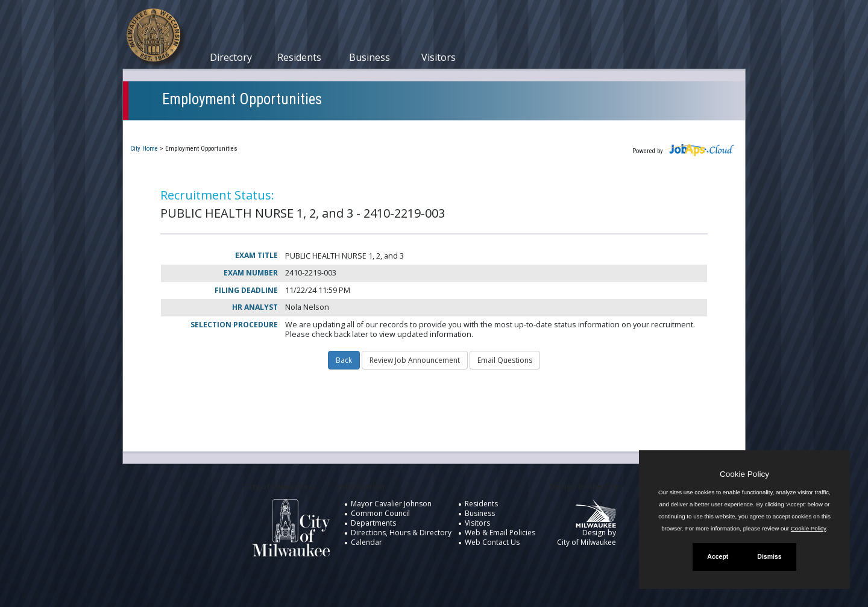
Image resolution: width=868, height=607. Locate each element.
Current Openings (174, 129)
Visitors (439, 57)
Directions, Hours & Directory (401, 533)
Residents (299, 57)
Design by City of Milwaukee (587, 527)
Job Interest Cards (417, 129)
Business (370, 57)
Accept (718, 556)
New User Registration (518, 129)
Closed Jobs (337, 129)
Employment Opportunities (242, 99)
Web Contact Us (492, 542)
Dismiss (769, 556)
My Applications (261, 129)
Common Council (380, 513)
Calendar (366, 542)
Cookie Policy (744, 474)
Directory (231, 57)
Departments (373, 523)
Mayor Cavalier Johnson (391, 504)
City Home (144, 149)
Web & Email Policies (500, 533)
